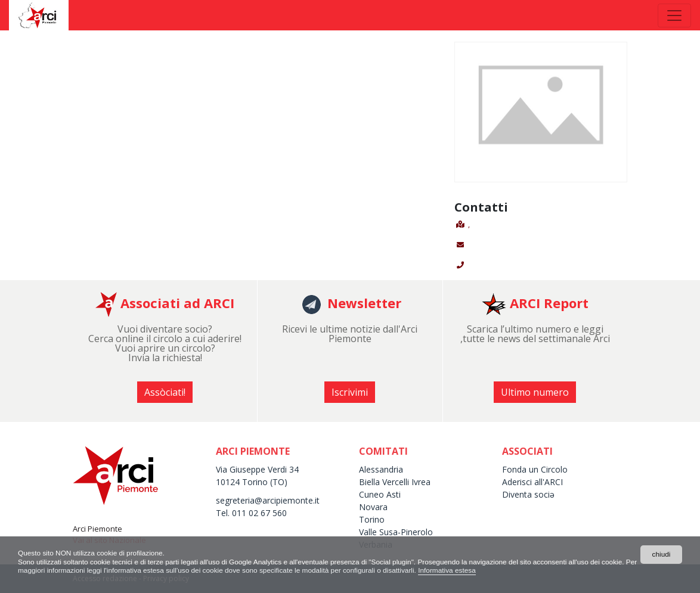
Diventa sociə (528, 494)
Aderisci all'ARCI (532, 482)
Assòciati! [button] (165, 392)
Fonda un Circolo (535, 469)
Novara (373, 507)
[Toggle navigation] (674, 15)
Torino (372, 519)
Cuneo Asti (380, 494)
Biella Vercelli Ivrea (395, 482)
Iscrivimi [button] (350, 392)
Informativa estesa (466, 570)
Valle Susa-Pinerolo (396, 532)
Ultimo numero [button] (535, 392)
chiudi (661, 554)
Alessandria (381, 469)
